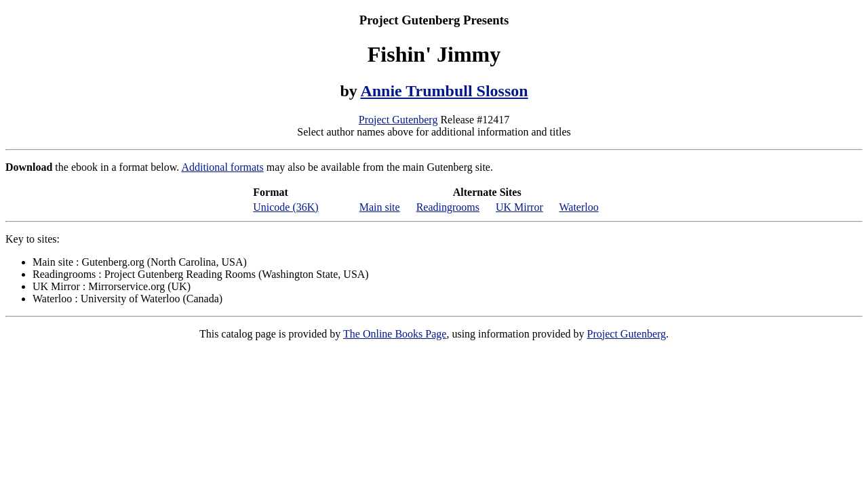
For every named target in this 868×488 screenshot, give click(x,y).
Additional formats (222, 167)
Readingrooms (448, 207)
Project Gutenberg (398, 120)
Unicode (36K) (285, 207)
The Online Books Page (395, 334)
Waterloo (578, 207)
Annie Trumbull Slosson (444, 91)
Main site (380, 207)
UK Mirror (519, 207)
